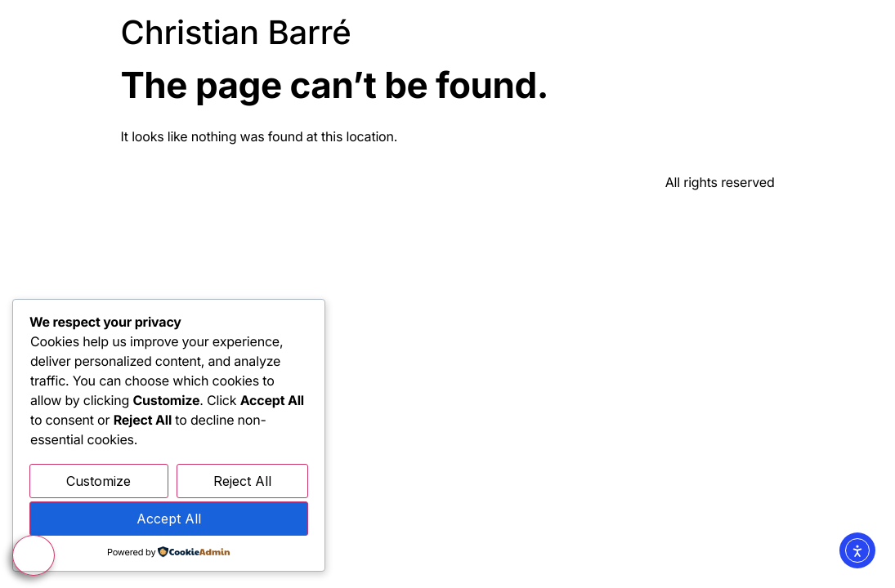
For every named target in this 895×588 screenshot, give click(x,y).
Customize (98, 481)
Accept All (169, 519)
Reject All (242, 481)
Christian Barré (236, 32)
